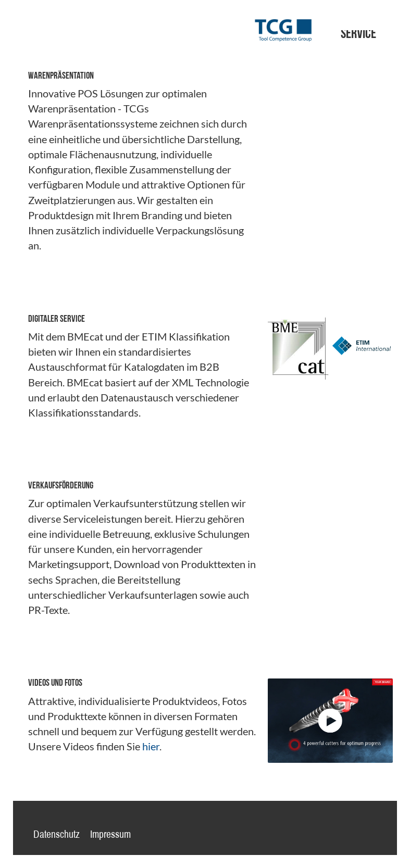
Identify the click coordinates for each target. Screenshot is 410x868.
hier (151, 746)
